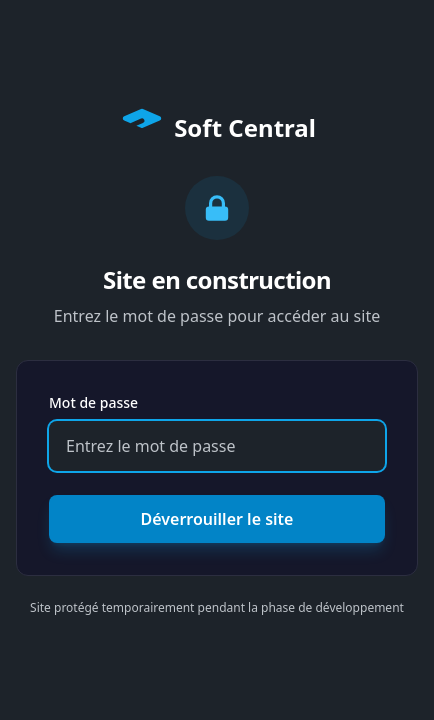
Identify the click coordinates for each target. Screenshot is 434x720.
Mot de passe (93, 402)
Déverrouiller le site (217, 519)
